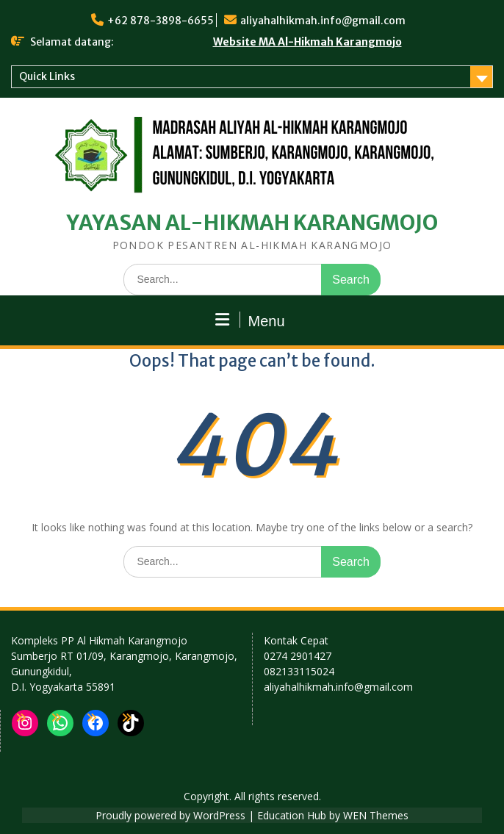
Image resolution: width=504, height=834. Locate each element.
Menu (250, 320)
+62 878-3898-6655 (161, 21)
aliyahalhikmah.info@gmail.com (323, 21)
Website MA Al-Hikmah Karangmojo (307, 42)
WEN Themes (376, 815)
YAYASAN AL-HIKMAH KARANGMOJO (252, 223)
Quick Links (47, 76)
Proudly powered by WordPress (170, 815)
